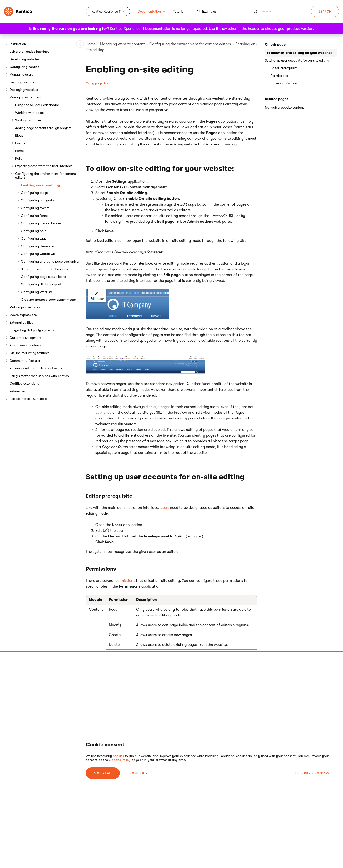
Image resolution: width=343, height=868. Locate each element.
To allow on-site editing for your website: (299, 53)
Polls (19, 158)
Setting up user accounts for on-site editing (297, 60)
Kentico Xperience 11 (106, 11)
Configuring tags (34, 238)
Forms (20, 151)
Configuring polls (34, 231)
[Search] (280, 11)
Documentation (152, 11)
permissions (125, 581)
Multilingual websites (25, 307)
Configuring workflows (38, 254)
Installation (18, 44)
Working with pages (30, 113)
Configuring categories (38, 200)
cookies (118, 756)
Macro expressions (23, 315)
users (165, 508)
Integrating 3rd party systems (32, 330)
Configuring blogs (34, 193)
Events (20, 143)
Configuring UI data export (41, 284)
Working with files (28, 120)
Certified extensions (24, 383)
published (103, 413)
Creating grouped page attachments (48, 300)
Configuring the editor (38, 246)
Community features (25, 361)
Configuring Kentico (24, 67)
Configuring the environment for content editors (46, 176)
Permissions (279, 76)
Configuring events (35, 208)
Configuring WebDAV (37, 292)
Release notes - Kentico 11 (28, 399)
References (18, 391)
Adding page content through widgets (43, 128)
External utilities (21, 322)
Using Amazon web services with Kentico (39, 376)
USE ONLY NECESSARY (313, 773)
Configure (140, 773)
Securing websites (23, 82)
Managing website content (29, 97)
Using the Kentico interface (29, 52)
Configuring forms (35, 216)
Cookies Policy (120, 760)
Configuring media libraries (41, 223)
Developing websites (24, 59)
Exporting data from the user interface (44, 166)
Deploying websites (24, 90)
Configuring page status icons (43, 277)
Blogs (19, 135)
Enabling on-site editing (40, 185)
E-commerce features (25, 345)
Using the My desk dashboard (37, 105)
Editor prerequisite (284, 68)
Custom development (25, 338)
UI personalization (284, 83)
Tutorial (181, 11)
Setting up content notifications (44, 269)
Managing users (21, 74)
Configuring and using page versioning (50, 261)
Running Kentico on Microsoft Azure (36, 368)
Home (91, 44)
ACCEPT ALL (103, 773)
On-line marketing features (29, 353)
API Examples (209, 11)
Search (325, 11)
